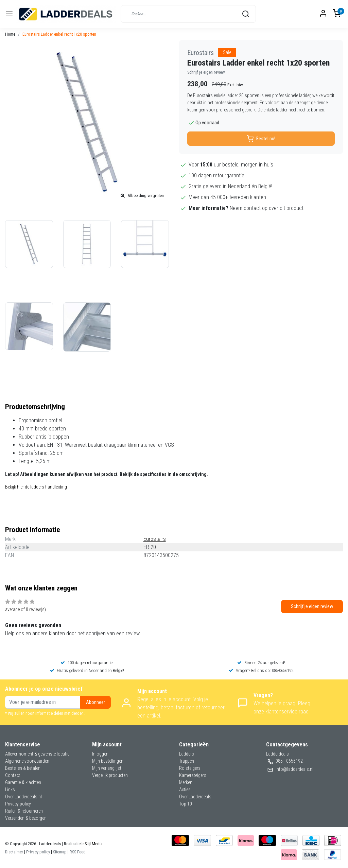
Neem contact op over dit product (267, 208)
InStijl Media (92, 844)
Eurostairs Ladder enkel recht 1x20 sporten (59, 34)
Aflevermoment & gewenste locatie (37, 754)
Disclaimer (14, 852)
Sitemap (60, 852)
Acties (185, 790)
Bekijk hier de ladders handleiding (36, 487)
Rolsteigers (190, 768)
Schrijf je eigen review (206, 72)
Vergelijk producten (110, 775)
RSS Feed (78, 852)
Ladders (187, 754)
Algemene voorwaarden (27, 761)
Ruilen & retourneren (24, 811)
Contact (13, 775)
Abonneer (95, 702)
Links (10, 790)
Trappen (187, 761)
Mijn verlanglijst (107, 768)
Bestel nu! (261, 139)
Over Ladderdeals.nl (23, 797)
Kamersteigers (193, 775)
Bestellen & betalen (23, 768)
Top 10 (186, 804)
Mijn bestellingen (108, 761)
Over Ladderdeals (195, 797)
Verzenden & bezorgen (26, 818)
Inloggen (100, 754)
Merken (186, 782)
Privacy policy (18, 804)
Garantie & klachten (23, 782)
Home (10, 34)
